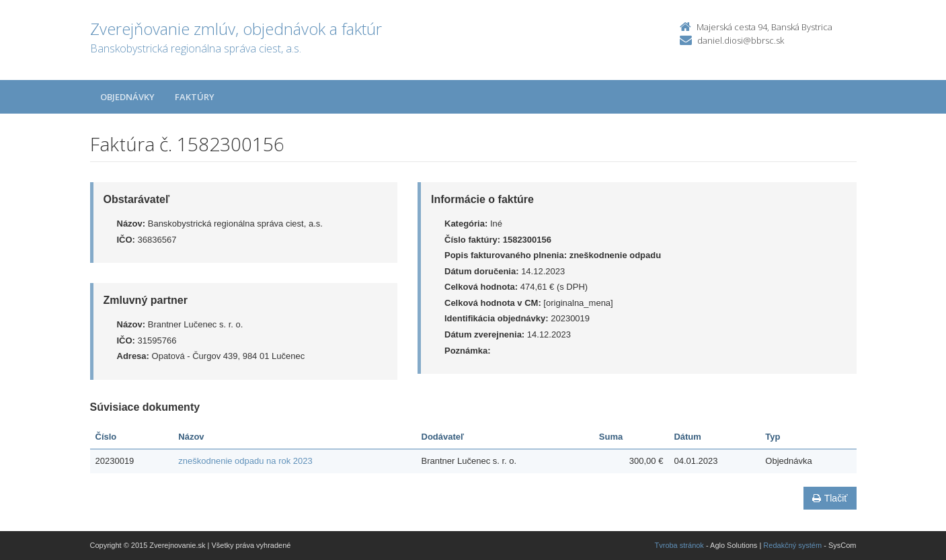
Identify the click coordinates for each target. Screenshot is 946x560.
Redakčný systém (792, 545)
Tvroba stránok (679, 545)
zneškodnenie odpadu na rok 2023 (245, 461)
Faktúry (195, 97)
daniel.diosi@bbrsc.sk (741, 40)
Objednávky (127, 97)
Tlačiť (830, 498)
